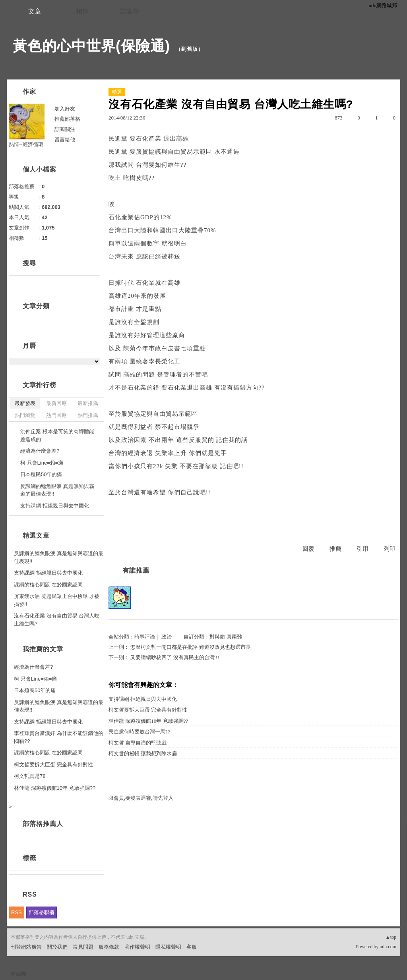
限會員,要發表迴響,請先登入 (141, 798)
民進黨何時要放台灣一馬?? (139, 732)
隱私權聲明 (168, 947)
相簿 (82, 11)
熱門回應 (56, 415)
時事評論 (145, 637)
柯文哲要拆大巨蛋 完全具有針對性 (148, 710)
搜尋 (93, 281)
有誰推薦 (136, 570)
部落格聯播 (42, 912)
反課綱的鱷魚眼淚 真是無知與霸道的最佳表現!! (57, 490)
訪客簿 (130, 11)
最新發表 (25, 403)
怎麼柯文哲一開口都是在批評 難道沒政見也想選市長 (190, 647)
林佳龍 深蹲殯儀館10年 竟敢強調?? (148, 721)
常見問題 (83, 947)
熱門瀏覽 (25, 415)
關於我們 (57, 947)
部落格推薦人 (43, 824)
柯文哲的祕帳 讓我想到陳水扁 (143, 753)
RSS (16, 912)
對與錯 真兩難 (226, 637)
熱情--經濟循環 (26, 144)
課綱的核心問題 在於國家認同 (48, 585)
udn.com (388, 947)
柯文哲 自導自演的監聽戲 (138, 743)
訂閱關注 (65, 129)
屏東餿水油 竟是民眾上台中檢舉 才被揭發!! (57, 600)
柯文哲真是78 (30, 776)
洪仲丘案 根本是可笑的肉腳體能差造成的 (57, 435)
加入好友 (65, 109)
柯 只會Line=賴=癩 (42, 463)
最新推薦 (88, 403)
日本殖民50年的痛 (41, 474)
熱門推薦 (88, 415)
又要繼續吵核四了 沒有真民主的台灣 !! (175, 657)
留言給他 (65, 140)
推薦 (335, 549)
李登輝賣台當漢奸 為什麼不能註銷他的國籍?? (59, 737)
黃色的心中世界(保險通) (91, 46)
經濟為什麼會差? (40, 451)
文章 (35, 11)
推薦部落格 (67, 119)
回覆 (308, 549)
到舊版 (190, 49)
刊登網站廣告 (26, 947)
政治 (167, 637)
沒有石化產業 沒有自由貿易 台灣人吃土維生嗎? (57, 620)
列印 (390, 549)
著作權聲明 (137, 947)
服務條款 (109, 947)
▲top (391, 937)
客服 (192, 947)
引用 (362, 549)
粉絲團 (18, 974)
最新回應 (56, 403)
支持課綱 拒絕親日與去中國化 (143, 699)
